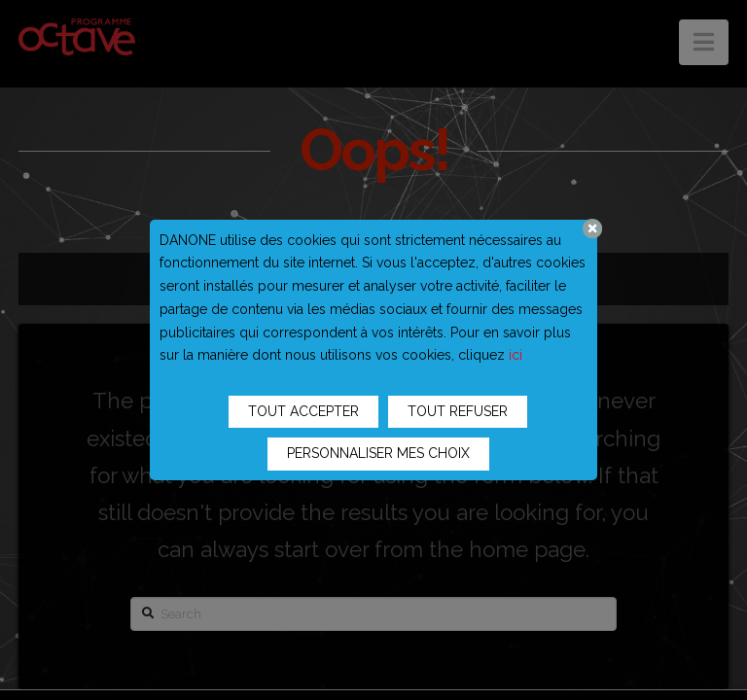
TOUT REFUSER (458, 411)
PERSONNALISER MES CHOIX (378, 453)
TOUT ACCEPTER (303, 411)
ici (516, 355)
